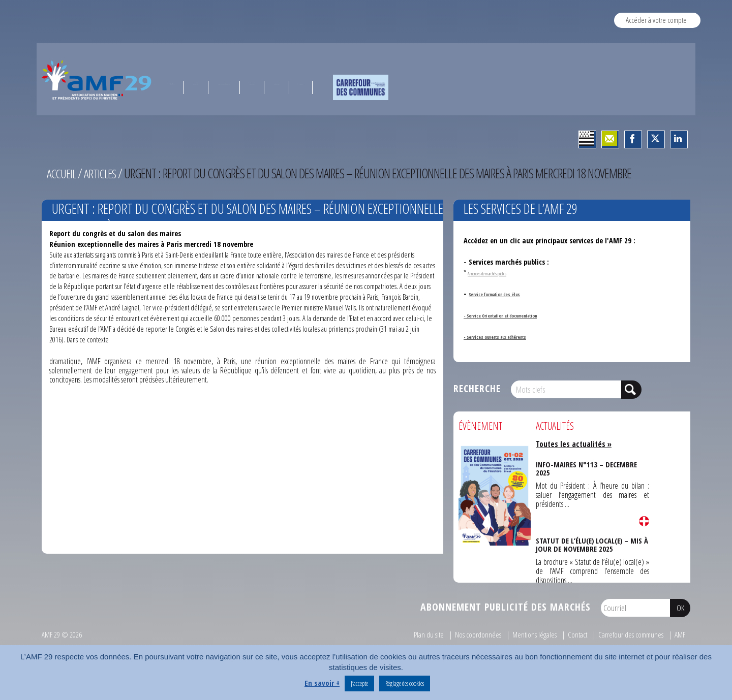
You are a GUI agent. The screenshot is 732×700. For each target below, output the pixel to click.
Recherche (477, 388)
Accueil (63, 173)
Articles (103, 173)
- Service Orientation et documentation (526, 315)
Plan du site (423, 634)
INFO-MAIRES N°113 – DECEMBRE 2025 (586, 467)
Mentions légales (530, 634)
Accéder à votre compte (656, 20)
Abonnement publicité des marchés (506, 607)
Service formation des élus (511, 293)
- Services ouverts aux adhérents (515, 336)
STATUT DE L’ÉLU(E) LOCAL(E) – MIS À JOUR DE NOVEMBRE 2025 (592, 543)
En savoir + (322, 683)
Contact (574, 634)
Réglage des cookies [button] (405, 683)
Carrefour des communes (629, 634)
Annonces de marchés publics (505, 273)
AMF (679, 634)
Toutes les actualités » (575, 444)
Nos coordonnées (473, 634)
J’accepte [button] (359, 683)
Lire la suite (644, 521)
